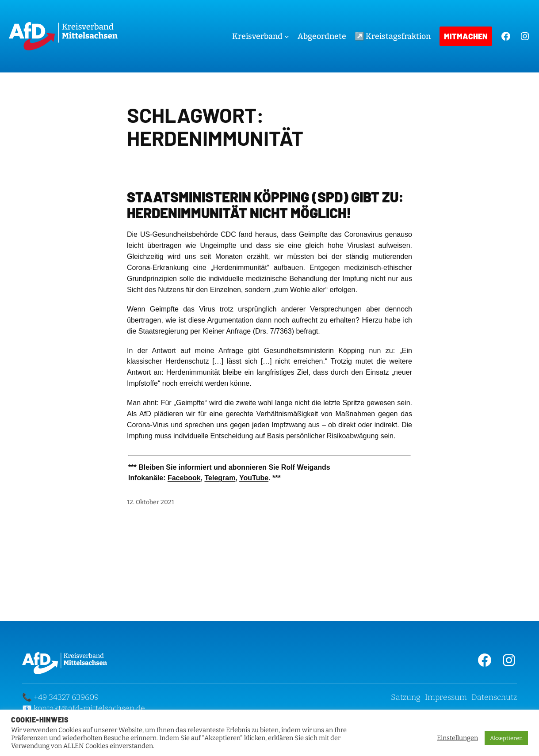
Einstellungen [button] (457, 738)
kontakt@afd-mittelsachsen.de (89, 708)
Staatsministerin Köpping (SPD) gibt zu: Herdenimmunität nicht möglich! (265, 205)
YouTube (254, 478)
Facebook (184, 478)
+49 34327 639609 (66, 697)
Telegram (220, 478)
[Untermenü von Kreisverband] (287, 36)
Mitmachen (466, 36)
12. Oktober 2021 (151, 502)
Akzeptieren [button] (506, 738)
